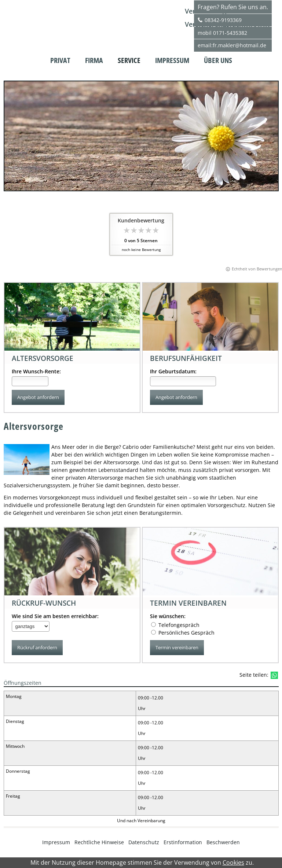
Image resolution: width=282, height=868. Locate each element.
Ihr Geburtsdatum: (173, 371)
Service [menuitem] (129, 60)
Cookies (233, 863)
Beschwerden (223, 843)
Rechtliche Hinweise (99, 843)
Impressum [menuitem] (172, 60)
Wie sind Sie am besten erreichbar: (55, 616)
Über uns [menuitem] (218, 60)
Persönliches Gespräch (186, 633)
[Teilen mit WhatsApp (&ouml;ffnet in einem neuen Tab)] (274, 676)
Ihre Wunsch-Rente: (36, 371)
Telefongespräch (179, 625)
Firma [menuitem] (94, 60)
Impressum (56, 843)
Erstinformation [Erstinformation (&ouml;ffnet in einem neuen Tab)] (183, 843)
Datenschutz (144, 843)
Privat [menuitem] (60, 60)
